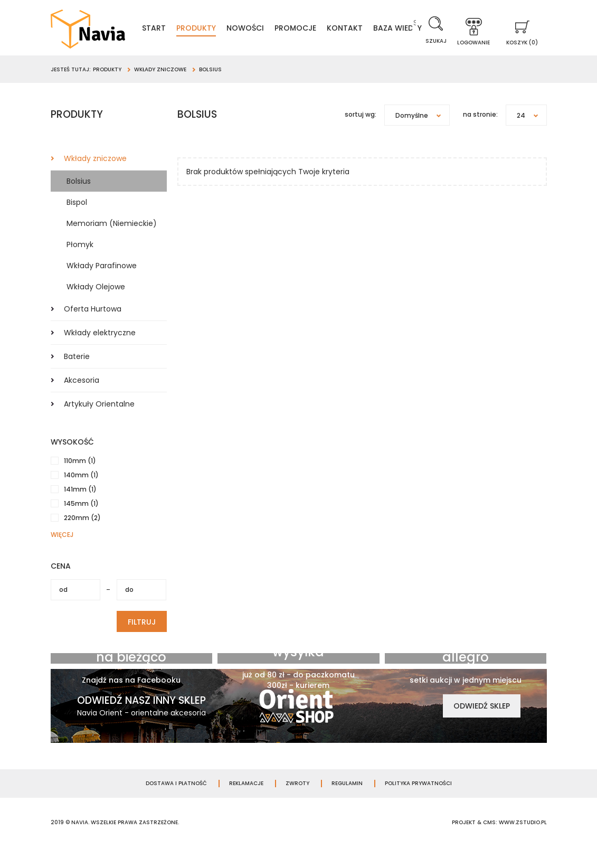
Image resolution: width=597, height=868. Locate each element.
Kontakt (370, 30)
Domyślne (422, 135)
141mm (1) (80, 509)
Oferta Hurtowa (93, 329)
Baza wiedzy (278, 46)
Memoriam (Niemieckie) (112, 243)
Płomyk (80, 265)
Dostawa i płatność (176, 804)
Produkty (221, 30)
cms (489, 842)
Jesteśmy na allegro (466, 670)
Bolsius (79, 201)
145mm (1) (81, 523)
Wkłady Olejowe (96, 307)
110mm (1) (80, 481)
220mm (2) (82, 538)
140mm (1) (81, 495)
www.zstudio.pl (523, 842)
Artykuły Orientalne (99, 424)
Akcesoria (82, 400)
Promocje (321, 30)
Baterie (77, 376)
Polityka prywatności (418, 804)
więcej (62, 555)
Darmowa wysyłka (298, 665)
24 (532, 135)
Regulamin (347, 804)
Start (179, 30)
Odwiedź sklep (482, 726)
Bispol (77, 222)
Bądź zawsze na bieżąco (131, 670)
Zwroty (297, 804)
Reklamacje (246, 804)
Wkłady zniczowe (95, 178)
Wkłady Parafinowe (102, 286)
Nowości (271, 30)
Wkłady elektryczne (100, 353)
